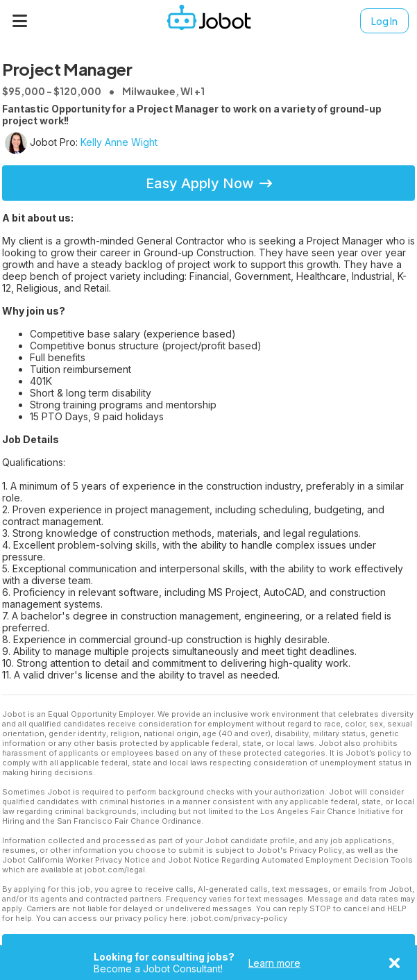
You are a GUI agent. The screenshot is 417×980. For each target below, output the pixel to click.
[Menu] (20, 21)
